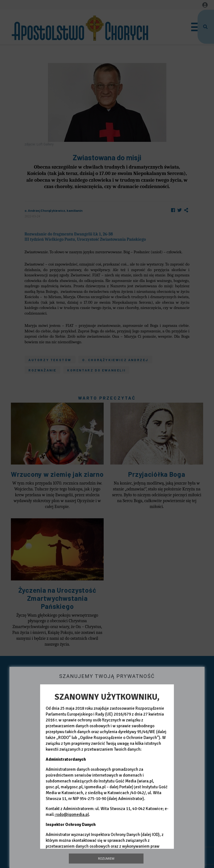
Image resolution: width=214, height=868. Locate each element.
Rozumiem (106, 858)
